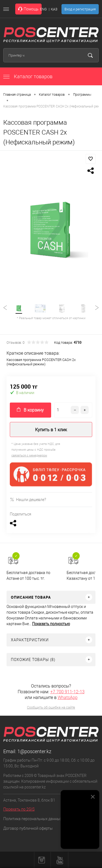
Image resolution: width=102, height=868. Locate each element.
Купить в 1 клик (51, 430)
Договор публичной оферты (28, 828)
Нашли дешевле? (28, 499)
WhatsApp (68, 697)
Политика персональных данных (33, 819)
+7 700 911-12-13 (67, 692)
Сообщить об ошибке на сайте (51, 707)
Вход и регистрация (80, 9)
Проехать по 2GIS (19, 809)
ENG (43, 9)
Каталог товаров (28, 76)
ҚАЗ (54, 9)
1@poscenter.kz (34, 751)
